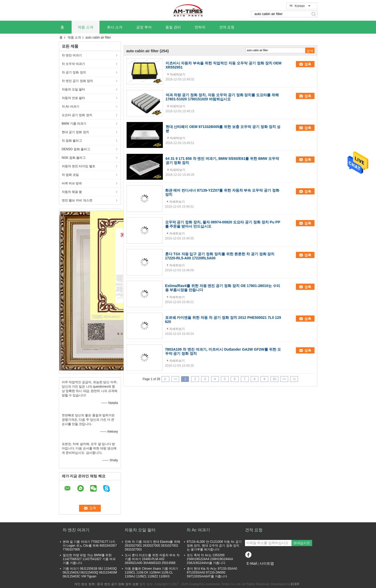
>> (284, 379)
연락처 (200, 27)
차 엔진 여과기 (72, 55)
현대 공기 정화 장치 (75, 132)
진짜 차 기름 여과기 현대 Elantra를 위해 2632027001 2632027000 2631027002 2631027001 (152, 546)
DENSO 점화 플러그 (76, 149)
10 (274, 379)
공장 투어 (144, 27)
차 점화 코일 (70, 175)
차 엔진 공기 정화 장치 (77, 81)
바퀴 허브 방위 (72, 183)
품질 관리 (173, 27)
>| (294, 379)
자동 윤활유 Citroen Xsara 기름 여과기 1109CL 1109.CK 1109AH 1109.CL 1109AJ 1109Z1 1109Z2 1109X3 (152, 572)
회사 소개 (115, 27)
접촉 (308, 64)
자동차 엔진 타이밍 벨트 (79, 166)
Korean (303, 6)
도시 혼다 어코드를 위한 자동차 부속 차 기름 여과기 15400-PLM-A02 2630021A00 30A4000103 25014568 (152, 559)
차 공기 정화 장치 (74, 72)
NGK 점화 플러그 (74, 158)
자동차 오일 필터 (74, 89)
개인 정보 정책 (84, 584)
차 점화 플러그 (72, 141)
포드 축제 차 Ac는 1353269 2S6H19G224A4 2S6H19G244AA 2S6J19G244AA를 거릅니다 (210, 559)
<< (175, 379)
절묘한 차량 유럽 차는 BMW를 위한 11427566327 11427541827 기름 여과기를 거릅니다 (89, 559)
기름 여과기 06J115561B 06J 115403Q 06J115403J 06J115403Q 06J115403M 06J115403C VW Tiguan (90, 572)
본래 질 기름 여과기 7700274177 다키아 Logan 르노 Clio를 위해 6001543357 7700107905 (90, 546)
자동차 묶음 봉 (72, 192)
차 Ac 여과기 (71, 107)
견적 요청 (227, 27)
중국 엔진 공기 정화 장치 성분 (118, 584)
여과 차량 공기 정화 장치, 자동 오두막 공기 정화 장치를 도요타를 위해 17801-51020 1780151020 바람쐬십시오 (222, 97)
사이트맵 (267, 563)
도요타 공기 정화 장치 (77, 115)
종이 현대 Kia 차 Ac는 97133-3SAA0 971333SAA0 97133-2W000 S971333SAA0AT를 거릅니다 (212, 572)
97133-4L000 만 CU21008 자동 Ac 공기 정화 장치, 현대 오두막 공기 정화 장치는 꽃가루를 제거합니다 (214, 546)
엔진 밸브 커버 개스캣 (77, 200)
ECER (295, 584)
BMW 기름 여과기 (74, 124)
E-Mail (252, 563)
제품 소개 (86, 27)
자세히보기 (178, 74)
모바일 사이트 (256, 570)
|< (165, 379)
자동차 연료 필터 (74, 98)
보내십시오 (302, 543)
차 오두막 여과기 (74, 64)
